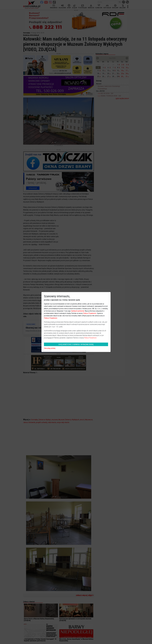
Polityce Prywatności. (91, 338)
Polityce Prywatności (90, 313)
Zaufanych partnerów (78, 311)
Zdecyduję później (50, 348)
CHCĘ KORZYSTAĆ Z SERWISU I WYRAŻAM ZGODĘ (76, 344)
